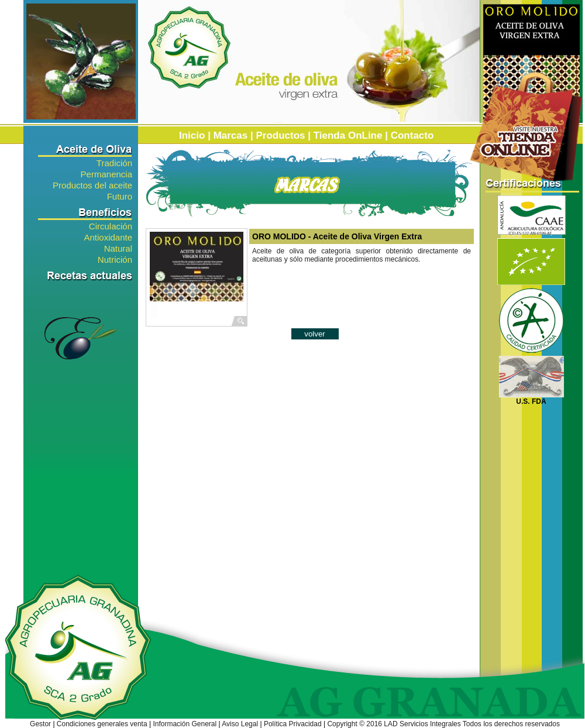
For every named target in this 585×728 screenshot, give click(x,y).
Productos (280, 135)
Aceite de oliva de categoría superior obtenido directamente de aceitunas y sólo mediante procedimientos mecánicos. (362, 255)
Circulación (111, 226)
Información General (185, 724)
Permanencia (106, 174)
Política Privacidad (293, 724)
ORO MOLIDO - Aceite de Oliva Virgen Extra (338, 236)
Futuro (120, 196)
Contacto (412, 135)
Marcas (231, 135)
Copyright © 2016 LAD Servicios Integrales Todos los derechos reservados (443, 724)
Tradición (114, 162)
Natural (118, 248)
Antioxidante (108, 237)
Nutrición (115, 259)
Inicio (192, 135)
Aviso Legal (240, 724)
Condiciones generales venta (102, 724)
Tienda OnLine (348, 135)
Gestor (40, 724)
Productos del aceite (92, 185)
